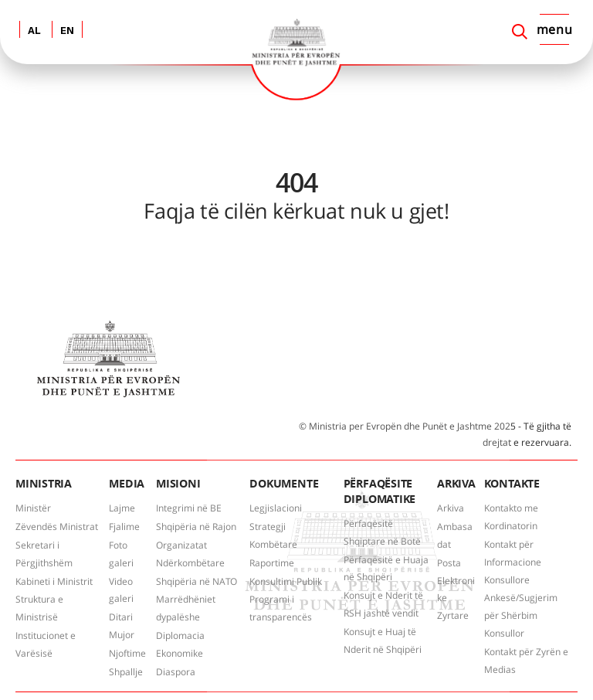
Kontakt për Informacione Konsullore (513, 562)
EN (67, 31)
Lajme (122, 508)
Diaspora (176, 672)
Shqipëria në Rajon (196, 527)
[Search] (520, 32)
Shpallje (126, 672)
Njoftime (127, 653)
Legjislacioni (276, 508)
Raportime (272, 563)
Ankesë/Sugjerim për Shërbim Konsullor (521, 615)
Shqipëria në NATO (197, 581)
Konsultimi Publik (286, 581)
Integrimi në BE (189, 508)
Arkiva (451, 508)
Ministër (33, 508)
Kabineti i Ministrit (54, 581)
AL (34, 31)
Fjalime (124, 527)
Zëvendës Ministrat (57, 527)
